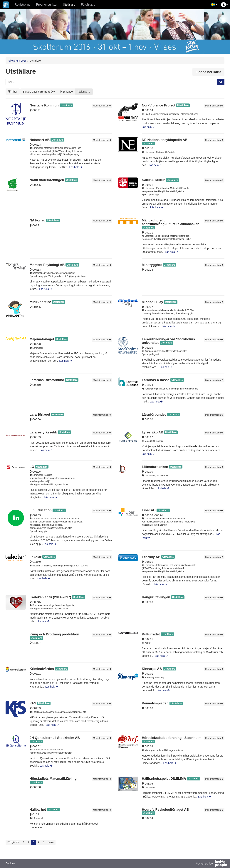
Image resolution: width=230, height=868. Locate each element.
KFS (33, 703)
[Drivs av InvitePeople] (211, 864)
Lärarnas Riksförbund (47, 380)
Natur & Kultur (153, 180)
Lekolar (36, 557)
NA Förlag (37, 220)
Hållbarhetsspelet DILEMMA (164, 779)
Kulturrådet (151, 634)
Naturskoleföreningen (47, 180)
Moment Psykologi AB (47, 265)
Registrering (23, 5)
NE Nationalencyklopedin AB (165, 140)
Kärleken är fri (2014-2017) (50, 597)
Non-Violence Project (159, 105)
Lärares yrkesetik (43, 432)
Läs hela (148, 127)
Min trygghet (152, 265)
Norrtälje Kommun (44, 105)
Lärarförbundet (154, 415)
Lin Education (41, 510)
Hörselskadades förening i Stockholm (172, 738)
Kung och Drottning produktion (54, 634)
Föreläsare (88, 5)
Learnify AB (151, 557)
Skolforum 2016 (17, 61)
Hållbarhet (38, 810)
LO (32, 467)
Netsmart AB (40, 140)
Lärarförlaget (40, 415)
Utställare (69, 5)
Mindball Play (153, 302)
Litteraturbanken (155, 467)
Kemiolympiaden (155, 703)
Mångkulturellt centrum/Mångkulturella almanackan (171, 222)
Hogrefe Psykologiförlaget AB (165, 810)
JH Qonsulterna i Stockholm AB (55, 738)
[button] (214, 5)
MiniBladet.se (40, 302)
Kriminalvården (42, 669)
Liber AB (149, 510)
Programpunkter (47, 5)
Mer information (102, 106)
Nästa (51, 842)
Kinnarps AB (152, 669)
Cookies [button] (10, 863)
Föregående (13, 842)
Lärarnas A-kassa (156, 380)
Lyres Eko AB (153, 432)
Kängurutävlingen (156, 597)
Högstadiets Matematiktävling (53, 779)
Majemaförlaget (42, 339)
